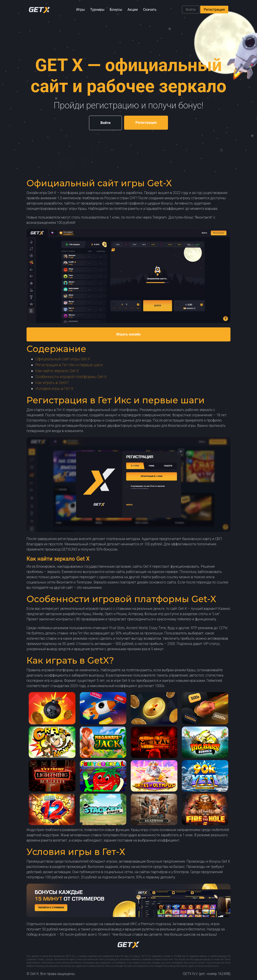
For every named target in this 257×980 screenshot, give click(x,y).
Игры (80, 10)
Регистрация (214, 10)
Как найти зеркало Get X (57, 371)
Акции (133, 10)
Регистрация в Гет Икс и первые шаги (69, 365)
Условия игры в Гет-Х (54, 389)
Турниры (97, 10)
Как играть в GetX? (52, 383)
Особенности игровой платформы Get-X (71, 377)
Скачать (150, 10)
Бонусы (116, 10)
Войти (191, 10)
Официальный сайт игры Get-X (63, 359)
